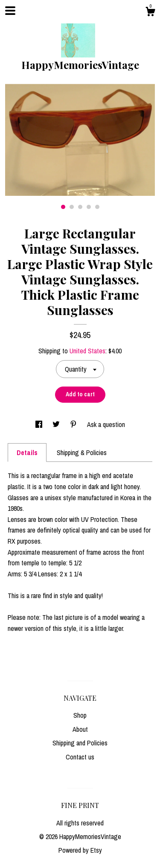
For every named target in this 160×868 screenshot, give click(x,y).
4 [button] (89, 207)
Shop (80, 715)
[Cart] (150, 13)
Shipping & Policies (82, 453)
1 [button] (63, 207)
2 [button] (72, 207)
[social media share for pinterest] (74, 424)
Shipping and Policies (80, 743)
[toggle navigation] (10, 11)
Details (27, 453)
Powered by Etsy (80, 850)
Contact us (80, 757)
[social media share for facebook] (40, 424)
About (80, 729)
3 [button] (80, 207)
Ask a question (106, 424)
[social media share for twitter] (57, 424)
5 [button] (97, 207)
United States (87, 351)
